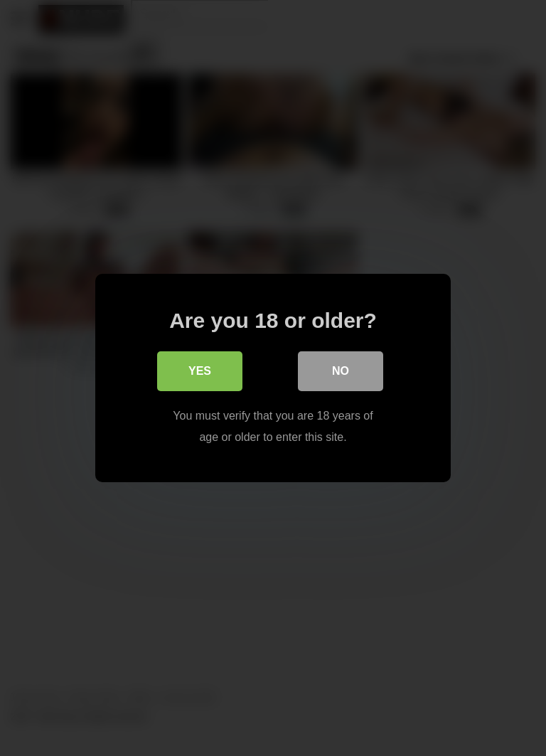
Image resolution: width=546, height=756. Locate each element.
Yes (200, 371)
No (341, 371)
